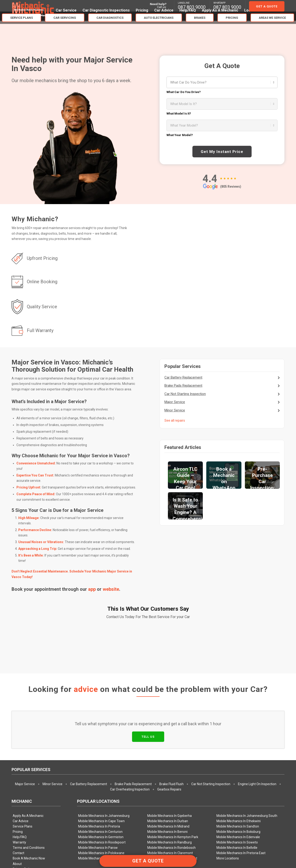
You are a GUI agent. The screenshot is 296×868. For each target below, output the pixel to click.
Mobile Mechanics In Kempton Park (173, 769)
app (92, 589)
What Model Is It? (179, 114)
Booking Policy (23, 807)
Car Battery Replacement (183, 377)
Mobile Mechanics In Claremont (170, 785)
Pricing (18, 764)
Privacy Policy (23, 801)
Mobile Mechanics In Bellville (237, 780)
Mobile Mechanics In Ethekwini (239, 753)
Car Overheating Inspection (130, 722)
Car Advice (21, 753)
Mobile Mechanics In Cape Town (101, 753)
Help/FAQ (20, 769)
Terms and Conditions (29, 780)
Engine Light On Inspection (257, 716)
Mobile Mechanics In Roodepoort (102, 775)
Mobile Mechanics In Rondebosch (171, 780)
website (111, 589)
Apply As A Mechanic (28, 748)
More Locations (228, 790)
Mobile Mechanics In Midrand (168, 759)
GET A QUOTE (148, 861)
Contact (18, 785)
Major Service (175, 402)
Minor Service (175, 410)
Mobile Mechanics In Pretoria (99, 759)
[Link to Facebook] (281, 846)
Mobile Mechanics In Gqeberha (170, 748)
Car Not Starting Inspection (185, 394)
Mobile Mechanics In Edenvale (238, 769)
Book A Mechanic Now (29, 790)
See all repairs (175, 420)
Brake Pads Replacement (183, 386)
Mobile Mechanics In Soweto (237, 775)
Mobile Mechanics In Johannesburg (104, 748)
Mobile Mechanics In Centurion (100, 764)
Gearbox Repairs (169, 722)
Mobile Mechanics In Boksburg (238, 764)
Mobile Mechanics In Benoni (167, 764)
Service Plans (23, 759)
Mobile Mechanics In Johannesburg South (247, 748)
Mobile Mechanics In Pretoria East (241, 785)
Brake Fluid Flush (171, 716)
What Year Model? (180, 135)
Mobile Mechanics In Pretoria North (103, 790)
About (17, 796)
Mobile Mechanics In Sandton (238, 759)
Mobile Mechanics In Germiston (101, 769)
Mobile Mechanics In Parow (98, 780)
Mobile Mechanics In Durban (168, 753)
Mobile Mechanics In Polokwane (101, 785)
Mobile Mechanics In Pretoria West (172, 790)
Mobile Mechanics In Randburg (170, 775)
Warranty (19, 775)
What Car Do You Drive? (184, 92)
